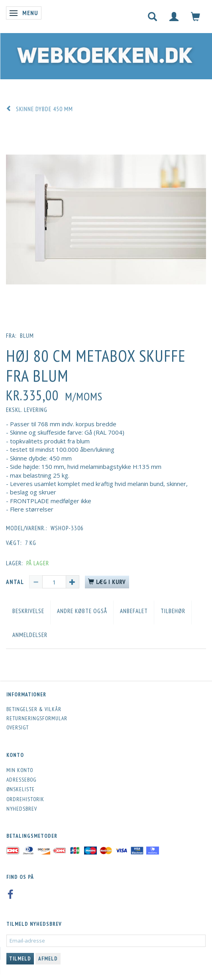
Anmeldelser (30, 635)
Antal (16, 582)
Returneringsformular (37, 718)
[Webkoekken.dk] (103, 54)
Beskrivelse (28, 611)
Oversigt (18, 727)
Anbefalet (134, 611)
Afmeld (48, 959)
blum (27, 336)
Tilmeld (20, 959)
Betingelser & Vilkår (34, 709)
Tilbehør (173, 611)
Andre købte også (82, 611)
